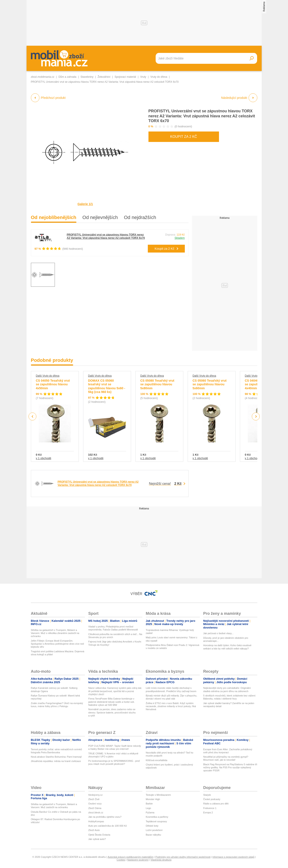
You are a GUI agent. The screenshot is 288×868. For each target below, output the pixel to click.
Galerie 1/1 (85, 204)
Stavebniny (87, 77)
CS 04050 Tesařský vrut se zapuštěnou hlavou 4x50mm (53, 384)
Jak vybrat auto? (97, 839)
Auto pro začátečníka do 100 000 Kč (108, 826)
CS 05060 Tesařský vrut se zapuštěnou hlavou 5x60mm (210, 384)
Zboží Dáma (95, 808)
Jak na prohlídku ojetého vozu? (105, 817)
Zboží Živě (94, 799)
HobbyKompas (96, 821)
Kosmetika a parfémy (157, 817)
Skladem (180, 238)
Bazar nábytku (153, 835)
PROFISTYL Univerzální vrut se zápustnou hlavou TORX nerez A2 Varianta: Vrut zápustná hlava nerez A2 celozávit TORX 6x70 (202, 116)
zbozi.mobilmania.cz (43, 77)
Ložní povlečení (154, 830)
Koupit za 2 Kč (184, 137)
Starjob (207, 795)
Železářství (104, 77)
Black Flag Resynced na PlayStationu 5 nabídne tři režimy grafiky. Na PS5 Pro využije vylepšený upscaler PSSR (230, 768)
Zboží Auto (94, 830)
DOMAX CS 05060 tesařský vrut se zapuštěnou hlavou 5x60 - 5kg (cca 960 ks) (107, 386)
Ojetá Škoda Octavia (99, 835)
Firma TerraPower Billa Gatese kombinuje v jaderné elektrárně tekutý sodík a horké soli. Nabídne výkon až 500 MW (112, 702)
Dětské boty (152, 826)
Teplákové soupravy (156, 821)
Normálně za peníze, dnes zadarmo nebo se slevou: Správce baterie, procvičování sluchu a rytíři (112, 712)
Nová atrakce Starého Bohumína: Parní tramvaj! (56, 757)
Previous (33, 416)
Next (256, 417)
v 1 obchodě (44, 458)
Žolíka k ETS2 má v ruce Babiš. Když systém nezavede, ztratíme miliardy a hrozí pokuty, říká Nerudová (171, 706)
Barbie (149, 804)
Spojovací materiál (125, 77)
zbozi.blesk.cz (96, 812)
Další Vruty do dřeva (48, 376)
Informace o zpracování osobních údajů (233, 857)
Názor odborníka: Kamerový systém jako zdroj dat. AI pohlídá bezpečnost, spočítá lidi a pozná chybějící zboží (115, 691)
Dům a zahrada (67, 77)
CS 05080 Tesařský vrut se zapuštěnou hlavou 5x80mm (157, 384)
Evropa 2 (208, 812)
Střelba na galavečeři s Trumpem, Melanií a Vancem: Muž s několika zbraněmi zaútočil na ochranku (55, 633)
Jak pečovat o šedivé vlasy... (218, 633)
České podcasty (212, 799)
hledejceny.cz (96, 795)
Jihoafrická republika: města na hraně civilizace (56, 761)
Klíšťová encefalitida (157, 760)
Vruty (143, 77)
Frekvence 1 (210, 808)
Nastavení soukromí (138, 860)
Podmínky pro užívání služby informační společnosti (183, 857)
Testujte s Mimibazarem (158, 795)
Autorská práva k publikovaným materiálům (131, 857)
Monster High (153, 799)
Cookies (121, 860)
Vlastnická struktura (161, 860)
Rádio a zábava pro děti (216, 804)
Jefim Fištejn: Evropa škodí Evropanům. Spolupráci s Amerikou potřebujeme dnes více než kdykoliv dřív (58, 644)
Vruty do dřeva (159, 77)
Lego (148, 808)
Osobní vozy (95, 804)
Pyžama (150, 812)
